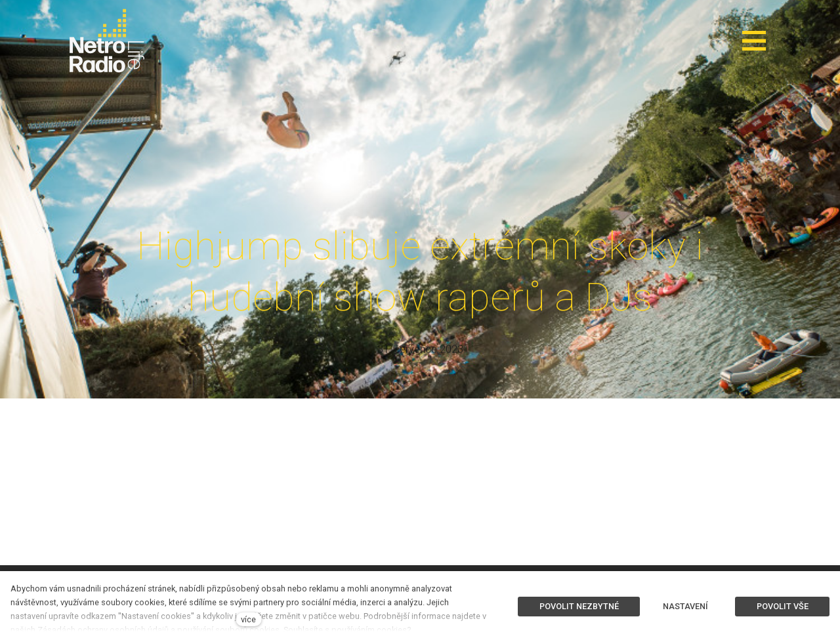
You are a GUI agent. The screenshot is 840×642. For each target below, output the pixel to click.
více (248, 619)
